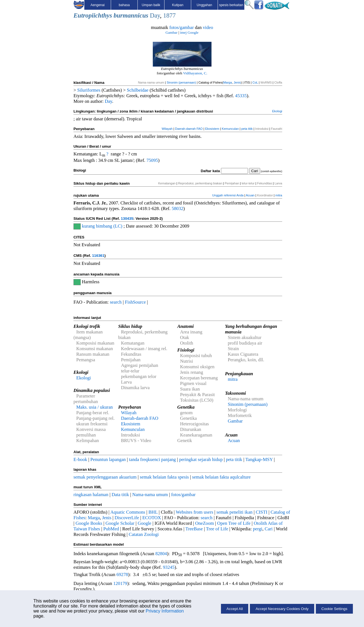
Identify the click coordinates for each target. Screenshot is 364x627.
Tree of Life (217, 529)
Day (155, 15)
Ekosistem (212, 129)
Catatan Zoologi (144, 534)
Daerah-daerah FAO (189, 129)
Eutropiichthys (93, 15)
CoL (255, 82)
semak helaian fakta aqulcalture (221, 477)
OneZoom (205, 523)
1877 (169, 15)
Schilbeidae (138, 90)
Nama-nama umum (150, 495)
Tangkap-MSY (259, 459)
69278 (122, 574)
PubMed (111, 529)
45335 (241, 96)
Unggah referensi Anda (228, 195)
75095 (152, 160)
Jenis (237, 82)
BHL (153, 512)
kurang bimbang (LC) (102, 226)
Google (145, 523)
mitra (279, 195)
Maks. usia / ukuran (94, 407)
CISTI (262, 512)
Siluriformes (89, 90)
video (208, 27)
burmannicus (131, 15)
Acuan (250, 195)
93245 (169, 567)
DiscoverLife (127, 518)
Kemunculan (230, 129)
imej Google (189, 32)
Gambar (172, 32)
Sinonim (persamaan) (181, 82)
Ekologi (277, 111)
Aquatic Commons (128, 512)
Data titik (120, 495)
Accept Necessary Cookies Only (282, 609)
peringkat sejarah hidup (201, 459)
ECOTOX (152, 518)
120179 (120, 583)
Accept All (235, 609)
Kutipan (178, 5)
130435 (127, 219)
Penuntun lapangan (108, 459)
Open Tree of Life (234, 523)
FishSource (135, 302)
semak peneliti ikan (235, 512)
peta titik (247, 129)
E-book (80, 459)
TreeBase (194, 529)
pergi (258, 529)
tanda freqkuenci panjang (153, 459)
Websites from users (195, 512)
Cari (269, 529)
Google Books (89, 523)
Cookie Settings (334, 609)
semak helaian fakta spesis (164, 477)
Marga (227, 82)
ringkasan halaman (91, 495)
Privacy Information (165, 611)
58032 (178, 208)
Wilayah (167, 129)
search (116, 302)
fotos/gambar (181, 27)
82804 (161, 554)
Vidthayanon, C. (195, 73)
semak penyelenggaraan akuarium (105, 477)
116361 (98, 256)
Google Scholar (120, 523)
